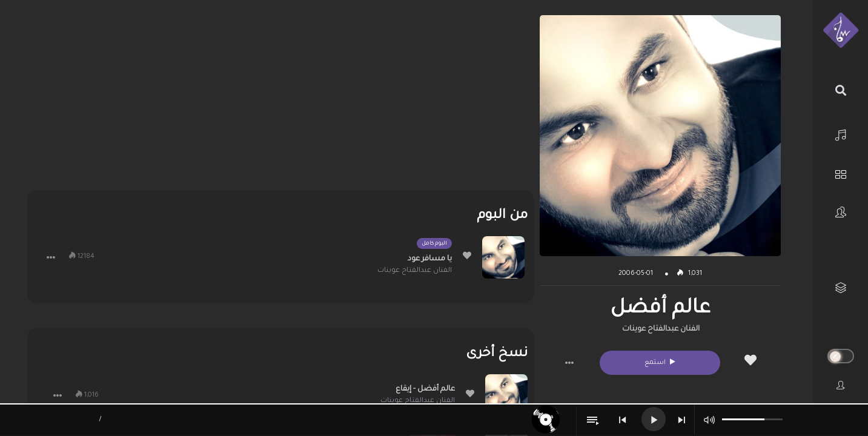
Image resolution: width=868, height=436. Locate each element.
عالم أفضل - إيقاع (425, 389)
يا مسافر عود (430, 259)
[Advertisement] (280, 100)
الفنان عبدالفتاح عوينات (661, 329)
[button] (569, 363)
